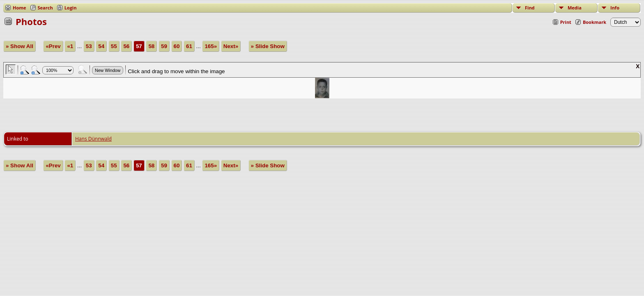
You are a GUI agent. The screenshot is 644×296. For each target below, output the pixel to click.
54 (101, 46)
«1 (70, 46)
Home (20, 8)
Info (615, 8)
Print (566, 22)
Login (71, 8)
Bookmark (595, 22)
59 (164, 46)
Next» (231, 46)
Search (45, 8)
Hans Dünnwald (93, 139)
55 (114, 46)
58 (151, 46)
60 (177, 46)
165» (211, 46)
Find (530, 8)
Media (575, 8)
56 (126, 46)
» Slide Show (268, 46)
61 (189, 46)
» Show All (20, 46)
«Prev (53, 46)
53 (89, 46)
